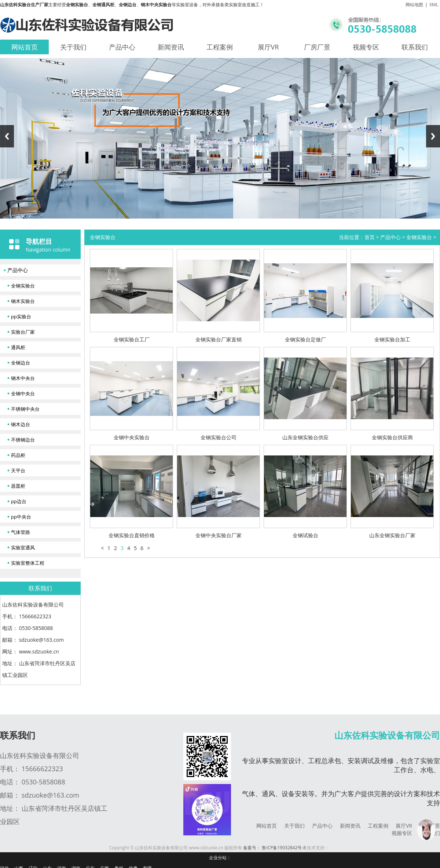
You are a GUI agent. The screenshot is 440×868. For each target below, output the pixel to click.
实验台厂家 (23, 332)
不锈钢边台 (23, 440)
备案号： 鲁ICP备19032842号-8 (274, 848)
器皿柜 (18, 486)
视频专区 (366, 47)
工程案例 (220, 47)
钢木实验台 (23, 301)
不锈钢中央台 (25, 409)
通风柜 (18, 347)
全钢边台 (21, 363)
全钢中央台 (23, 393)
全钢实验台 (23, 286)
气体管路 (21, 532)
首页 (370, 237)
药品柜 (18, 455)
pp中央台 (21, 517)
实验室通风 (23, 547)
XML (434, 5)
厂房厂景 (317, 47)
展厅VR (268, 47)
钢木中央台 (23, 378)
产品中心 (122, 47)
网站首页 (25, 47)
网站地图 (414, 5)
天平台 (18, 470)
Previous (7, 136)
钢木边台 (21, 424)
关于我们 (73, 47)
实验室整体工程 (28, 563)
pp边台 (19, 501)
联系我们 (415, 47)
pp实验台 (21, 316)
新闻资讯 (171, 47)
